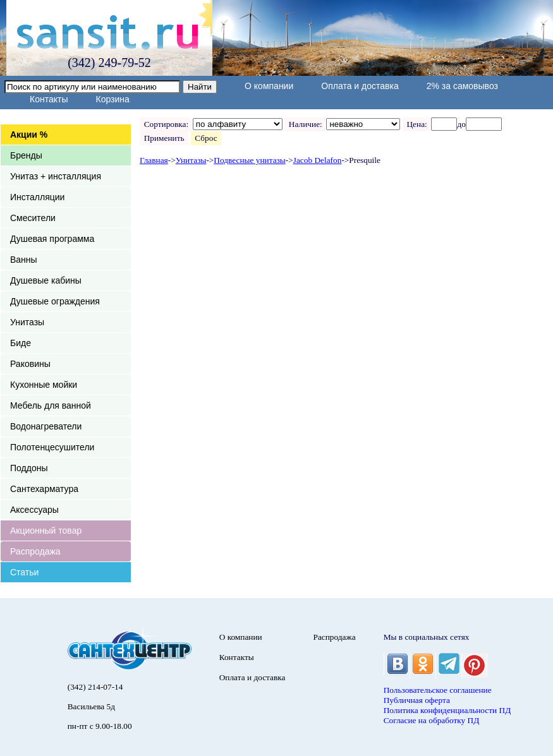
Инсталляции (37, 197)
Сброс (206, 138)
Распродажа (35, 551)
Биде (21, 343)
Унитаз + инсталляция (56, 176)
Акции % (29, 135)
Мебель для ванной (51, 405)
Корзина (112, 99)
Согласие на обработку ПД (432, 720)
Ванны (24, 260)
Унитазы (27, 322)
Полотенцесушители (52, 447)
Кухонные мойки (44, 385)
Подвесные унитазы (249, 160)
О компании (269, 86)
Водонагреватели (46, 426)
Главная (154, 160)
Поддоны (29, 468)
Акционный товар (46, 531)
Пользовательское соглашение (438, 690)
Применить (164, 138)
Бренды (26, 155)
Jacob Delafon (318, 160)
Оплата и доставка (360, 86)
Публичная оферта (417, 700)
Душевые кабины (46, 280)
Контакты (49, 99)
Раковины (30, 364)
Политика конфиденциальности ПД (447, 710)
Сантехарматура (44, 489)
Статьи (24, 572)
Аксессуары (34, 510)
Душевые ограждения (55, 301)
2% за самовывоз (462, 86)
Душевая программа (52, 239)
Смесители (33, 218)
